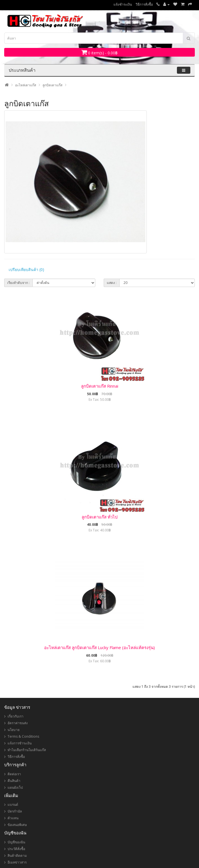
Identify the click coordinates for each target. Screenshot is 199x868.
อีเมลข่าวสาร (17, 862)
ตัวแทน (13, 818)
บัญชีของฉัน (16, 842)
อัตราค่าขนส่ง (18, 723)
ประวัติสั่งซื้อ (16, 849)
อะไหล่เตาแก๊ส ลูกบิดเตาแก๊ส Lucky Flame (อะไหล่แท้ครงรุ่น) (99, 647)
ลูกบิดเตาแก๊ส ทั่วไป (100, 517)
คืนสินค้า (14, 781)
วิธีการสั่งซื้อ (144, 4)
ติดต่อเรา (14, 774)
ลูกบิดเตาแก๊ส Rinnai (100, 386)
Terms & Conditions (23, 736)
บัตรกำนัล (15, 811)
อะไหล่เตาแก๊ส (26, 85)
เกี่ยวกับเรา (16, 716)
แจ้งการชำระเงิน (20, 743)
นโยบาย (14, 730)
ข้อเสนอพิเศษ (17, 825)
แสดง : (112, 283)
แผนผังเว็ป (15, 787)
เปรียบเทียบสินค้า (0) (26, 269)
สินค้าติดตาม (17, 856)
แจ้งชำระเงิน (123, 4)
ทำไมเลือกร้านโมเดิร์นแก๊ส (27, 750)
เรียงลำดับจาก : (18, 283)
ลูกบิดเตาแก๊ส (52, 85)
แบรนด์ (13, 805)
